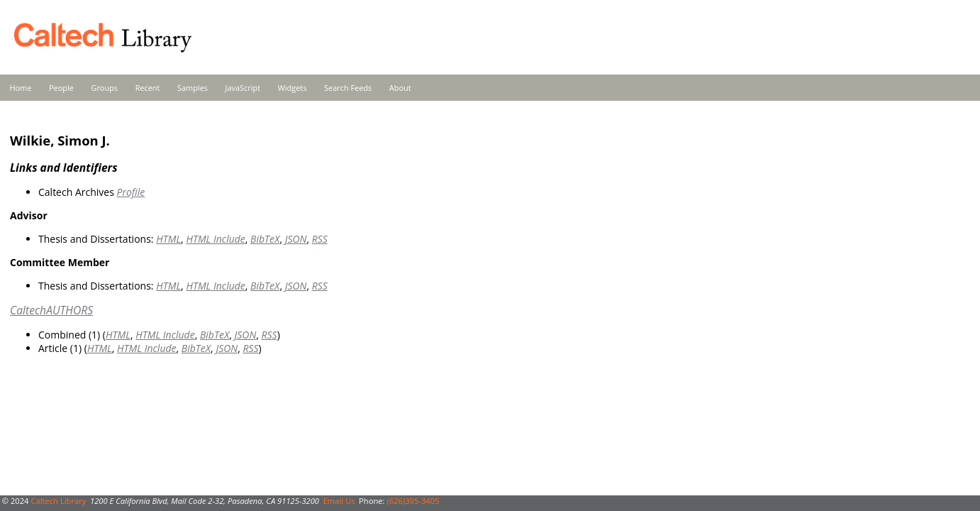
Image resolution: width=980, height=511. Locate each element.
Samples (193, 88)
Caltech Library (58, 501)
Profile (130, 192)
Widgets (293, 88)
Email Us (339, 501)
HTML (168, 239)
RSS (320, 239)
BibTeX (265, 239)
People (61, 88)
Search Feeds (348, 88)
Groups (104, 88)
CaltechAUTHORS (51, 310)
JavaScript (243, 88)
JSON (296, 239)
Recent (148, 88)
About (400, 88)
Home (21, 88)
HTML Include (215, 239)
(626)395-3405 (413, 501)
